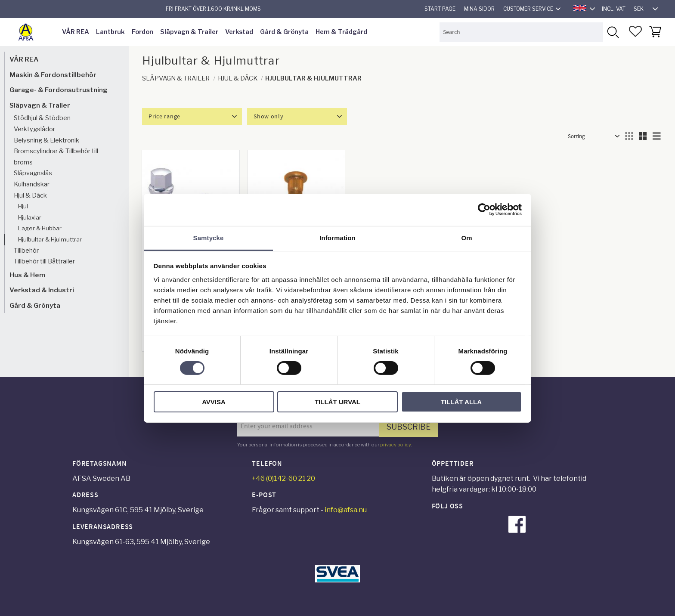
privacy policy (395, 445)
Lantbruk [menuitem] (110, 32)
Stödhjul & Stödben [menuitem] (42, 118)
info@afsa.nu (346, 510)
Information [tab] (337, 237)
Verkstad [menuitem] (239, 32)
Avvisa (214, 402)
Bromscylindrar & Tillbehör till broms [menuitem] (56, 157)
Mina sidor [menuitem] (479, 9)
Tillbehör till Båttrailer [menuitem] (44, 261)
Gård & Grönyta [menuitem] (284, 32)
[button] (635, 31)
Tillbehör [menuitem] (26, 251)
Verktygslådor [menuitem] (34, 129)
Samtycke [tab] (209, 237)
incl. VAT (614, 9)
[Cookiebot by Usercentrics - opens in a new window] (484, 210)
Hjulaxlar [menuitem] (30, 217)
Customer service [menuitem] (528, 9)
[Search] (613, 32)
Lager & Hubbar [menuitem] (40, 228)
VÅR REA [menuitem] (76, 32)
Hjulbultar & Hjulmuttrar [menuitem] (50, 239)
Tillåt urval (337, 402)
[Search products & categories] (521, 32)
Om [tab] (466, 237)
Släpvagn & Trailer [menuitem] (189, 32)
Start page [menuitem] (440, 9)
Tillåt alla (461, 402)
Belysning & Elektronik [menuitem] (46, 140)
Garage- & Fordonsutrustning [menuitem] (59, 90)
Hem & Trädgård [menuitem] (341, 32)
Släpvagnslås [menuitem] (33, 173)
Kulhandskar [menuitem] (32, 184)
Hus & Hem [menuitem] (27, 275)
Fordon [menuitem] (142, 32)
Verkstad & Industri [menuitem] (42, 290)
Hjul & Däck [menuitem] (30, 195)
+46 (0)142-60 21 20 (283, 478)
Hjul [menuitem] (23, 206)
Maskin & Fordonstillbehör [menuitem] (53, 75)
